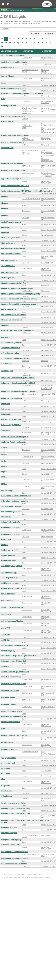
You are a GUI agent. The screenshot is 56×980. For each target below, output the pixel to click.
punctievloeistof (27, 816)
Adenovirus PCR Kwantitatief (12, 164)
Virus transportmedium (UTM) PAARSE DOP (48, 152)
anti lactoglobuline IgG (9, 578)
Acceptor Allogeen (8, 76)
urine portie (26, 154)
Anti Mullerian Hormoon (10, 583)
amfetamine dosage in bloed (12, 343)
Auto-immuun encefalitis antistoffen (15, 852)
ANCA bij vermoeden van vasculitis (14, 501)
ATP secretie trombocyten (11, 845)
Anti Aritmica (6, 517)
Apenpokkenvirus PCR (9, 749)
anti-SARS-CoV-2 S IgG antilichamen (15, 672)
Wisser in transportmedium (47, 72)
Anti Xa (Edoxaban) (8, 594)
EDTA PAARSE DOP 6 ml (48, 79)
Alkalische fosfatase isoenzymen (13, 315)
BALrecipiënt (45, 835)
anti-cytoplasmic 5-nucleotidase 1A (14, 645)
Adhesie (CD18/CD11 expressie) (13, 170)
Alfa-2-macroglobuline (9, 273)
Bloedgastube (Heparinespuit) (46, 139)
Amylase (4, 454)
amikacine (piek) (7, 371)
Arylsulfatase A (7, 796)
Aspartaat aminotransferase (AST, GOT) (16, 808)
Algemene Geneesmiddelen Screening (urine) (18, 304)
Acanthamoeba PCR (8, 67)
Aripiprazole (5, 786)
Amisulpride (5, 409)
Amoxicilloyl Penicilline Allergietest (14, 437)
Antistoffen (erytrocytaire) (11, 677)
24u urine (25, 235)
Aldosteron (5, 227)
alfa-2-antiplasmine (8, 266)
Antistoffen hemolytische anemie (13, 684)
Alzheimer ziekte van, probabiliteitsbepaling (18, 330)
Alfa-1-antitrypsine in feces (11, 254)
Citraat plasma (27, 268)
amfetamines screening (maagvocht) (15, 358)
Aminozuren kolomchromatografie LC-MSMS (18, 378)
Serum (24, 85)
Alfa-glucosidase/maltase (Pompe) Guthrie (17, 288)
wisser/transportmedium (30, 70)
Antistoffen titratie (8, 698)
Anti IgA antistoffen (8, 561)
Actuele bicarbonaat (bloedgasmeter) (15, 135)
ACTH (3, 99)
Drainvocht (26, 218)
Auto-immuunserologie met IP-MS (14, 864)
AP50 (3, 729)
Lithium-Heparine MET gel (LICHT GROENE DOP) (47, 387)
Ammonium (5, 430)
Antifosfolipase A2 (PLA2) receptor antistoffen (18, 656)
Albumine (4, 196)
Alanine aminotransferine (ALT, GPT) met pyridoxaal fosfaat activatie (27, 191)
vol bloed (25, 96)
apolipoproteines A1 (8, 758)
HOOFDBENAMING (10, 51)
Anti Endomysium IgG (9, 550)
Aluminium (5, 325)
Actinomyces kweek (8, 106)
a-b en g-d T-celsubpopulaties (12, 55)
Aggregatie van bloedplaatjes (12, 179)
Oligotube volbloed (47, 328)
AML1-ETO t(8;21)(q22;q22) (11, 419)
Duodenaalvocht (27, 457)
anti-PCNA (5, 666)
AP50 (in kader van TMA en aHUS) (14, 736)
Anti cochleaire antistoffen (11, 522)
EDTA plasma (26, 101)
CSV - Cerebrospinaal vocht (31, 199)
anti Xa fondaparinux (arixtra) (12, 607)
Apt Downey (5, 768)
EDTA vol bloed (27, 58)
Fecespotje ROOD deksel (47, 257)
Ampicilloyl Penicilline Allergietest (14, 442)
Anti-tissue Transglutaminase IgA (14, 717)
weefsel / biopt (27, 113)
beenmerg (25, 427)
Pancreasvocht (27, 479)
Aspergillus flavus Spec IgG (11, 840)
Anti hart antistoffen (8, 555)
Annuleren (49, 33)
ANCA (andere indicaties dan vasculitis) (16, 496)
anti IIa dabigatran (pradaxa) (11, 566)
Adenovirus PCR (7, 148)
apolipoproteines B (8, 763)
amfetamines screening (10, 353)
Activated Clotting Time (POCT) (13, 116)
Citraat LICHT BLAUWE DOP (46, 182)
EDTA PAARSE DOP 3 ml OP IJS (48, 102)
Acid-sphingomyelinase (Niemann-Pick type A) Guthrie (22, 93)
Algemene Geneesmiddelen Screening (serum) (19, 299)
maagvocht (26, 296)
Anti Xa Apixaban (7, 601)
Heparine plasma (28, 368)
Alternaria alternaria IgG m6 (11, 320)
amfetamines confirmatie (10, 348)
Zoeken (36, 33)
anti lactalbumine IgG (9, 573)
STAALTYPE (29, 51)
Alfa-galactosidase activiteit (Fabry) (14, 283)
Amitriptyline (6, 414)
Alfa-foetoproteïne (8, 278)
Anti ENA (4, 545)
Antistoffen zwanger (8, 704)
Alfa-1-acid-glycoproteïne (10, 238)
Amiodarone (5, 404)
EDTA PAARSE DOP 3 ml (48, 58)
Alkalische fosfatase (8, 309)
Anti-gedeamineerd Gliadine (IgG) (14, 661)
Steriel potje (45, 70)
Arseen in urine (7, 791)
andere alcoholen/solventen (11, 506)
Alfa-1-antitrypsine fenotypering (13, 248)
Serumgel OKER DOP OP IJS (48, 732)
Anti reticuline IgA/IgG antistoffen (14, 588)
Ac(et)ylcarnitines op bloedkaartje (14, 62)
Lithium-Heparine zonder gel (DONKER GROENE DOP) (48, 174)
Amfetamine (5, 337)
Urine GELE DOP (47, 161)
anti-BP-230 (5, 640)
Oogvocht (25, 152)
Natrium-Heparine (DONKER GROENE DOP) (48, 126)
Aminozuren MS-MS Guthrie (11, 398)
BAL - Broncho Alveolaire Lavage (30, 109)
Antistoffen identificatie (10, 691)
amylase (4, 447)
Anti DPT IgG (6, 540)
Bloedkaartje (45, 96)
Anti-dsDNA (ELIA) (8, 651)
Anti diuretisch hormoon (10, 527)
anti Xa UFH (5, 628)
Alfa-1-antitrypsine (8, 243)
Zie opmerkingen (47, 65)
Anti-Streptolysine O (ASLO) (12, 711)
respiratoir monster (28, 112)
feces (24, 256)
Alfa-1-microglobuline (9, 261)
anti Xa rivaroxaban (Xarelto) (12, 621)
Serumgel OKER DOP (48, 85)
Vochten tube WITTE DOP (48, 111)
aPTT (3, 779)
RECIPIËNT (48, 51)
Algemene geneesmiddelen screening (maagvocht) (20, 294)
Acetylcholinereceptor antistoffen (14, 88)
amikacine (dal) (7, 364)
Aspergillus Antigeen (9, 828)
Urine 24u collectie (47, 235)
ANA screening (6, 491)
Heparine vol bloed (28, 124)
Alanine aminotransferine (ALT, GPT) (15, 186)
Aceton (3, 83)
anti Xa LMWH (6, 614)
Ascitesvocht (26, 211)
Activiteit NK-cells (8, 122)
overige (24, 65)
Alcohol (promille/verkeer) (11, 222)
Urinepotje (45, 296)
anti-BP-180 (5, 635)
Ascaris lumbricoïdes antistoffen (13, 803)
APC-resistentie (7, 742)
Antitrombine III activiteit (10, 722)
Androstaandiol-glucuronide (12, 512)
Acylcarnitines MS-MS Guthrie (12, 143)
